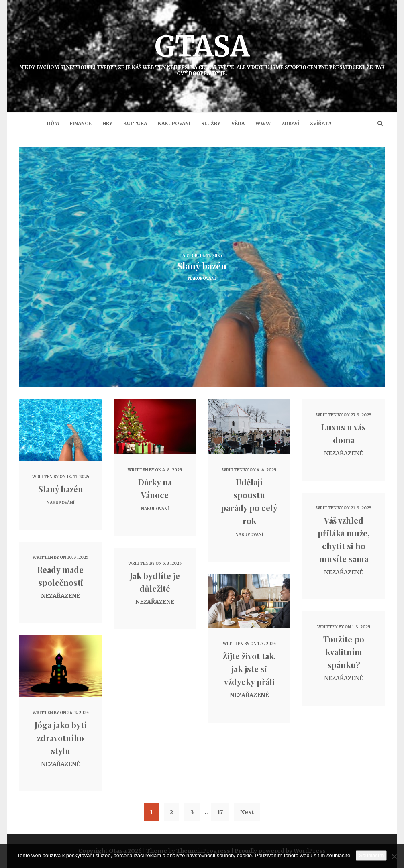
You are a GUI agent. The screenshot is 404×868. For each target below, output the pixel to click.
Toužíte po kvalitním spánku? (344, 652)
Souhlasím (371, 855)
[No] (394, 856)
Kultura (135, 123)
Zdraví (290, 123)
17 (220, 812)
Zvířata (321, 123)
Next (247, 812)
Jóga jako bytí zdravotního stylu (61, 738)
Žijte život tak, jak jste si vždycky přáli (249, 669)
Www (263, 123)
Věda (238, 123)
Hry (107, 123)
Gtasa (202, 52)
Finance (81, 123)
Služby (211, 123)
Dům (53, 123)
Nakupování (174, 123)
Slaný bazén (61, 489)
